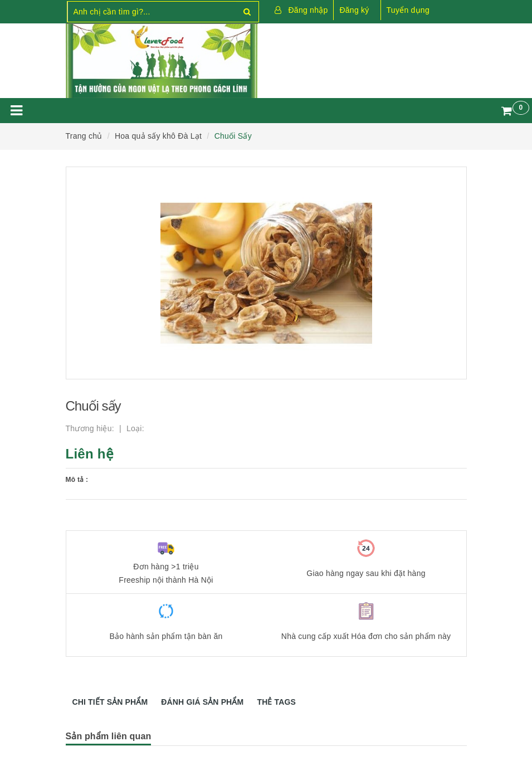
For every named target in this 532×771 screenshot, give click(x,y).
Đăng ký (354, 10)
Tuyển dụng (408, 10)
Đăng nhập (308, 10)
